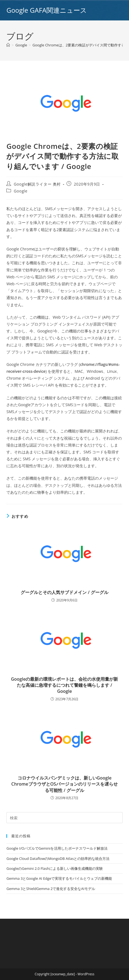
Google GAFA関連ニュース (46, 10)
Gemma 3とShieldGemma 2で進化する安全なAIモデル (51, 889)
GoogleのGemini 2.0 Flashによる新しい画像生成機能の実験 (54, 868)
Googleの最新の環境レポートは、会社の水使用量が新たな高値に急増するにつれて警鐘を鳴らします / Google (65, 685)
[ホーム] (8, 45)
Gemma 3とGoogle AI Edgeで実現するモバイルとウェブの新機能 (59, 878)
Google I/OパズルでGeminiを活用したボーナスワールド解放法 (57, 848)
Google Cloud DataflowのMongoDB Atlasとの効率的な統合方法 (58, 859)
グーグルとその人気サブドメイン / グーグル (64, 592)
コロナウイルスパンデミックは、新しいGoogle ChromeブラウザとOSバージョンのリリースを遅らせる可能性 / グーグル (64, 784)
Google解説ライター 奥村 (37, 184)
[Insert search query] (64, 818)
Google (21, 191)
